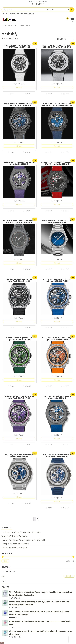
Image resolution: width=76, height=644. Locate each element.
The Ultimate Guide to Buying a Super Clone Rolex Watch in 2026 (21, 532)
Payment (42, 4)
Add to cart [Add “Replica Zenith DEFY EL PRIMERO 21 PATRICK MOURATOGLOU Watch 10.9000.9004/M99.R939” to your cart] (57, 146)
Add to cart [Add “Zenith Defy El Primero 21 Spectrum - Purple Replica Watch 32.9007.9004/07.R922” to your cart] (19, 438)
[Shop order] (65, 39)
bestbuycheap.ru (40, 2)
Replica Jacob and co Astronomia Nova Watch (15, 544)
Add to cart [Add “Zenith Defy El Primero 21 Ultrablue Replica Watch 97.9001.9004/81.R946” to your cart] (57, 438)
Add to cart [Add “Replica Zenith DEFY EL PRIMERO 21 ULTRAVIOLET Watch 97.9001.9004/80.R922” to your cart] (19, 204)
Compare (11, 94)
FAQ (38, 4)
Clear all (3, 576)
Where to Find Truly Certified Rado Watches (15, 536)
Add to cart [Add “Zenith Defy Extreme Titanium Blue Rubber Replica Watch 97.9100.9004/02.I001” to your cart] (57, 502)
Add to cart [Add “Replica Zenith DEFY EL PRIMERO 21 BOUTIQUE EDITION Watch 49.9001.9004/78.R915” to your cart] (19, 146)
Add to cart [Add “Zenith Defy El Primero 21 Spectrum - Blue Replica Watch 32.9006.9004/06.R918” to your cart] (57, 321)
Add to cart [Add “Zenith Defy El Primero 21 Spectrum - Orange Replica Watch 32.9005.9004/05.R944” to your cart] (57, 380)
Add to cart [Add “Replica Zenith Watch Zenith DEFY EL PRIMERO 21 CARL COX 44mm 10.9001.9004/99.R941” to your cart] (57, 204)
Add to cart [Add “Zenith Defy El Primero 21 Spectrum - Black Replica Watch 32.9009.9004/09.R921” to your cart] (19, 321)
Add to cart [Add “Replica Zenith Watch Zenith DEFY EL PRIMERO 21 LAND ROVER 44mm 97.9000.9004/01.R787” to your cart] (19, 263)
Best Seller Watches (25, 25)
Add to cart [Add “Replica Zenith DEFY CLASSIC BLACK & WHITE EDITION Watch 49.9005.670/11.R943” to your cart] (19, 87)
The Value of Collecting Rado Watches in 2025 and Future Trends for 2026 (23, 540)
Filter (5, 561)
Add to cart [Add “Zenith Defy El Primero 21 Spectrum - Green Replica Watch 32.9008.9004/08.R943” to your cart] (19, 380)
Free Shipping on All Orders (9, 25)
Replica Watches (11, 14)
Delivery (34, 4)
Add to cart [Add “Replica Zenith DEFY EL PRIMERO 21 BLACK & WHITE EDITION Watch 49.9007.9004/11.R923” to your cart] (57, 87)
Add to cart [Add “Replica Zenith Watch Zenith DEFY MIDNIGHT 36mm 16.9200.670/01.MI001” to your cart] (57, 263)
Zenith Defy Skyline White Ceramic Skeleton (15, 548)
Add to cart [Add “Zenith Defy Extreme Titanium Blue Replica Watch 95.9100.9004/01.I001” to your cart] (19, 497)
